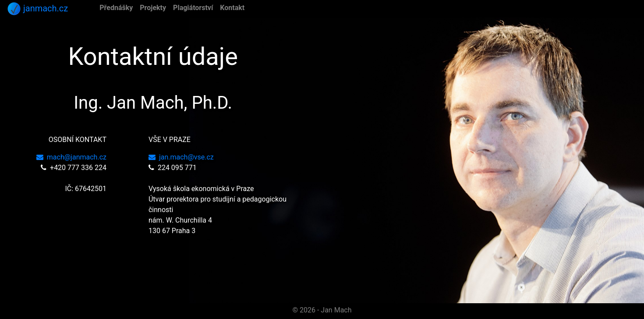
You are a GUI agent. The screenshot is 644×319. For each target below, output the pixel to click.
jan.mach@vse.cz (181, 157)
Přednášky (116, 8)
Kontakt (232, 8)
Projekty (153, 8)
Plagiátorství (193, 8)
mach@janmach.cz (71, 157)
